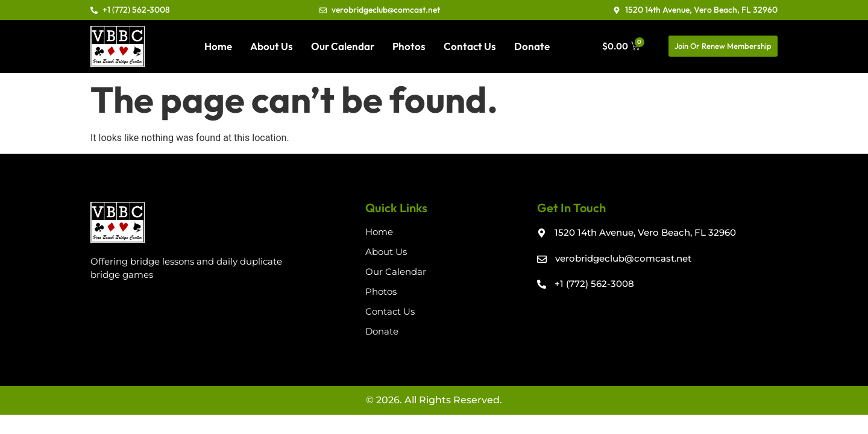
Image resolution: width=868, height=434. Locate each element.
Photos (409, 46)
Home (218, 46)
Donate (532, 46)
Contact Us (470, 46)
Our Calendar (343, 46)
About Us (272, 46)
